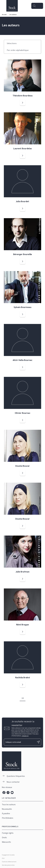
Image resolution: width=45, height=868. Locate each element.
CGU (3, 858)
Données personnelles (8, 865)
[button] (13, 43)
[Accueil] (12, 6)
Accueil (4, 14)
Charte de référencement (9, 862)
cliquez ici (25, 736)
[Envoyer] (38, 742)
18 (23, 698)
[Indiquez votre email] (19, 742)
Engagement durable (8, 855)
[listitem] (4, 793)
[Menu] (37, 6)
